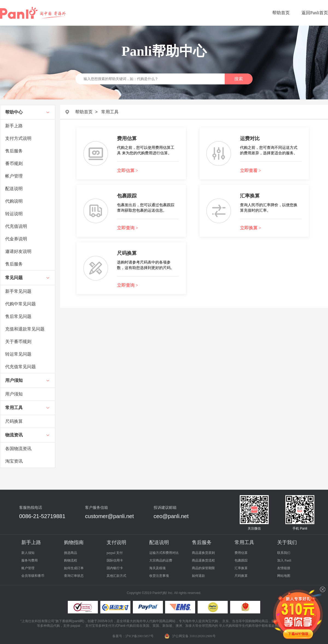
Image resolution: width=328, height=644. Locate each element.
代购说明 (14, 201)
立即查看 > (251, 171)
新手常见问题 (18, 291)
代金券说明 (16, 239)
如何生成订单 (74, 568)
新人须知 (28, 553)
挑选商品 (71, 553)
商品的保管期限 (203, 568)
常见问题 (14, 278)
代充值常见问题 (20, 367)
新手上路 (14, 126)
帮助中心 (14, 112)
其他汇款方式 (116, 576)
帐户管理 (14, 176)
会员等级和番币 (33, 576)
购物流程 (71, 560)
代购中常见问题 (20, 304)
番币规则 (14, 163)
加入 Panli (284, 560)
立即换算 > (251, 228)
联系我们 (284, 553)
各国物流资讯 (18, 449)
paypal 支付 (115, 553)
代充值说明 (16, 226)
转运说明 (14, 214)
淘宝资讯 (14, 461)
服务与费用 (30, 560)
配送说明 (14, 189)
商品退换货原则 (203, 553)
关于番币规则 (18, 342)
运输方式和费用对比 (164, 553)
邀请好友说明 (18, 251)
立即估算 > (128, 171)
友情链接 (284, 568)
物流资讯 (14, 435)
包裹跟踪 (241, 560)
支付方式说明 (18, 138)
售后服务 (14, 151)
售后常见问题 (18, 316)
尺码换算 (14, 421)
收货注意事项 (159, 576)
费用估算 (241, 553)
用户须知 (14, 380)
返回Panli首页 (315, 13)
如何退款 (198, 576)
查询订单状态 (74, 576)
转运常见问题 (18, 354)
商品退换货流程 (203, 560)
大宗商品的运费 (161, 560)
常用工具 (14, 408)
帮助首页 (281, 13)
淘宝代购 (212, 621)
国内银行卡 (115, 568)
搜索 (239, 79)
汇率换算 (241, 568)
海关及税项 (157, 568)
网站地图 (284, 576)
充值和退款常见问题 (25, 329)
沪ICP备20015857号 (140, 636)
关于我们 (287, 542)
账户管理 (28, 568)
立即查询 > (128, 228)
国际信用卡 (115, 560)
